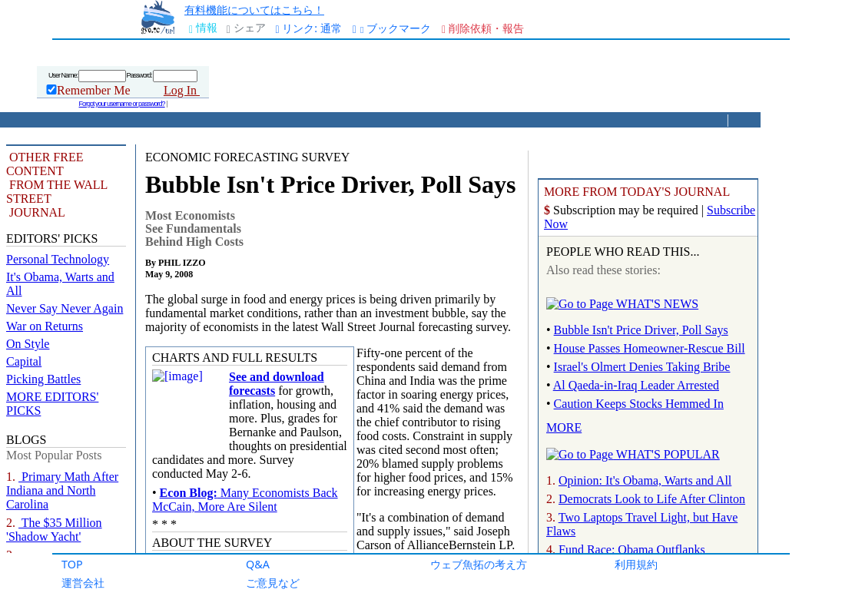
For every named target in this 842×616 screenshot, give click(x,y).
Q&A (258, 564)
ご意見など (273, 583)
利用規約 (636, 564)
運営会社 (83, 583)
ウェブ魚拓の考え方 (479, 564)
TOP (72, 564)
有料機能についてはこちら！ (254, 10)
